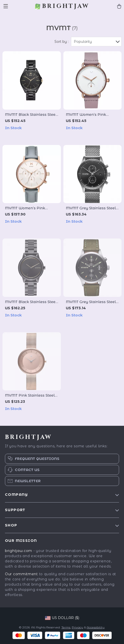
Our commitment (21, 574)
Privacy (77, 627)
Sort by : (62, 42)
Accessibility (96, 627)
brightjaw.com (19, 551)
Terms (66, 627)
